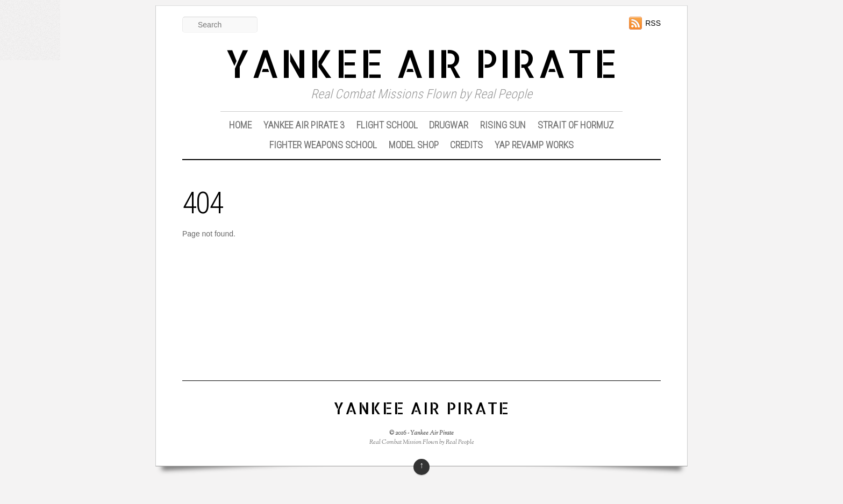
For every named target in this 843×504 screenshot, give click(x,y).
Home (240, 125)
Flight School (387, 125)
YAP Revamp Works (534, 145)
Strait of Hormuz (576, 125)
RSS (653, 23)
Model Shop (414, 145)
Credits (466, 145)
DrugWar (449, 125)
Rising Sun (503, 125)
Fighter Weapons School (323, 145)
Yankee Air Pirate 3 (304, 125)
